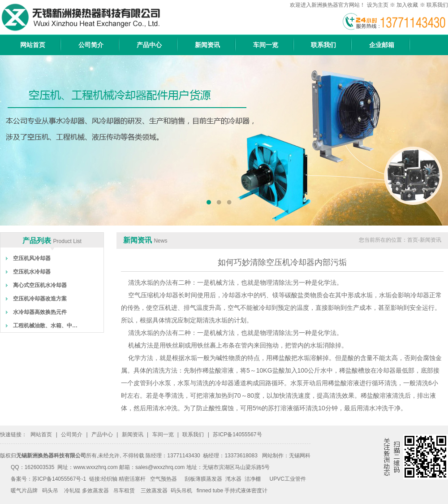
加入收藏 (407, 5)
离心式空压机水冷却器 (40, 285)
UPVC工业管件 (288, 479)
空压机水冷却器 (32, 272)
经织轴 (109, 479)
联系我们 (437, 5)
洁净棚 (253, 479)
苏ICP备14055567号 (237, 434)
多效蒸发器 (95, 491)
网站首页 (33, 45)
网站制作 (273, 456)
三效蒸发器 (154, 491)
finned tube (210, 491)
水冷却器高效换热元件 (40, 312)
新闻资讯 (207, 45)
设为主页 (378, 5)
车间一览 (266, 45)
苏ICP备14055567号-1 (59, 479)
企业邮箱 (382, 45)
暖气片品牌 (24, 491)
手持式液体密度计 (246, 491)
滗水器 (233, 479)
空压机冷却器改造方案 (40, 299)
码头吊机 (181, 491)
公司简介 (91, 45)
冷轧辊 (72, 491)
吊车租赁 (124, 491)
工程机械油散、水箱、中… (45, 326)
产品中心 (149, 45)
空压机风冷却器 (32, 258)
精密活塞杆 (132, 479)
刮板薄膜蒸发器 (203, 479)
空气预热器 (164, 479)
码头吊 (50, 491)
